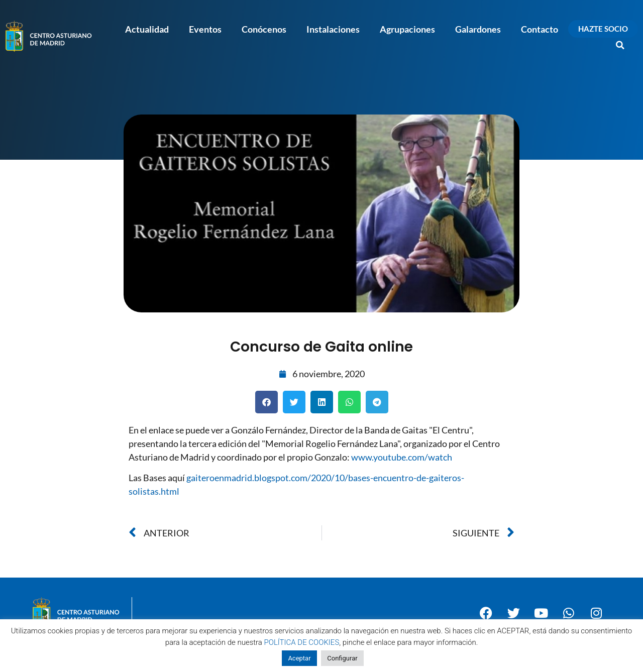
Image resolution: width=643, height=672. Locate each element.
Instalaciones (333, 29)
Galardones (478, 29)
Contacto (540, 29)
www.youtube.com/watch (402, 457)
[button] (620, 45)
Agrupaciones (407, 29)
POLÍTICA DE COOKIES (302, 642)
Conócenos (264, 29)
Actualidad (147, 29)
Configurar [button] (342, 658)
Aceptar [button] (299, 658)
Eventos (205, 29)
